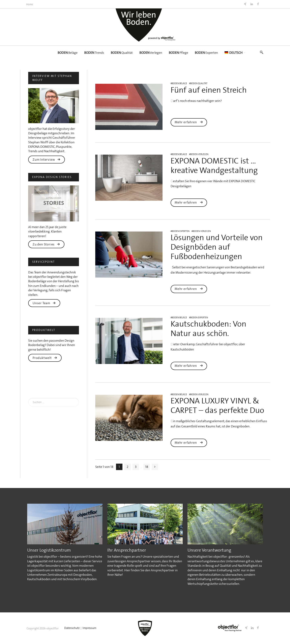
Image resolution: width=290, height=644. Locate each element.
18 (147, 467)
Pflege (178, 53)
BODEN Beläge (179, 83)
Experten (206, 53)
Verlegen (151, 53)
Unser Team (44, 303)
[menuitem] (234, 53)
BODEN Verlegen (199, 154)
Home (30, 4)
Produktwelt (45, 358)
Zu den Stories (46, 244)
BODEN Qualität (199, 83)
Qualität (122, 53)
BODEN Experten (181, 231)
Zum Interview (47, 160)
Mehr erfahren (189, 122)
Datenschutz (72, 628)
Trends (94, 53)
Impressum (89, 628)
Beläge (68, 53)
